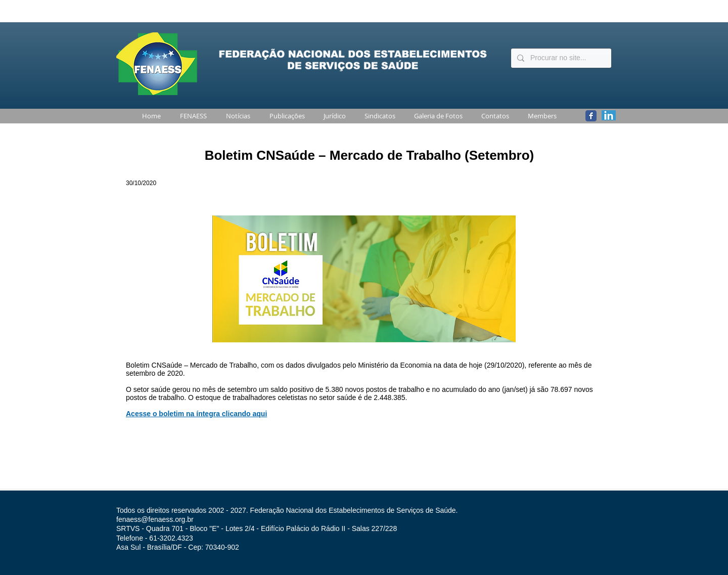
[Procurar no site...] (560, 58)
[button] (191, 116)
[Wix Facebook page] (591, 116)
